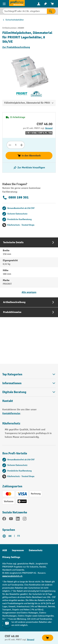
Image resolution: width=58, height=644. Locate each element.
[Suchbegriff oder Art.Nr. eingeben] (25, 11)
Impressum (18, 550)
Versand (49, 128)
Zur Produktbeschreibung (16, 47)
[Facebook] (4, 519)
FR (19, 536)
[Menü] (5, 4)
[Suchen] (51, 11)
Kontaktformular (11, 413)
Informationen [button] (29, 383)
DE (10, 536)
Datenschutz (36, 550)
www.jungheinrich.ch (12, 576)
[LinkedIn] (18, 519)
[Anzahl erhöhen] (22, 145)
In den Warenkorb (29, 156)
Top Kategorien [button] (29, 374)
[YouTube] (11, 519)
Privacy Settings (11, 557)
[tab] (29, 267)
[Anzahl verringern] (10, 145)
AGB (5, 550)
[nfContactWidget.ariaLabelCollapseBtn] (7, 623)
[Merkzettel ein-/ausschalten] (29, 168)
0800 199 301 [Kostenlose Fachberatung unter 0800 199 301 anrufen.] (15, 198)
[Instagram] (25, 519)
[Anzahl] (16, 145)
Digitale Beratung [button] (29, 392)
